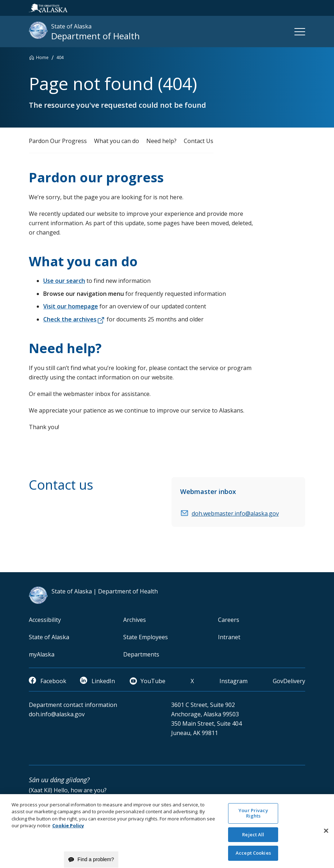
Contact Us (199, 141)
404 (60, 58)
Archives (135, 620)
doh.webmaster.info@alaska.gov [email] (235, 513)
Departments (141, 654)
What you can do (117, 141)
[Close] (326, 836)
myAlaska (42, 654)
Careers (229, 620)
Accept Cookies (253, 858)
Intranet (229, 637)
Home (42, 57)
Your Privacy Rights (253, 818)
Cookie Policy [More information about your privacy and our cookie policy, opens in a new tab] (68, 830)
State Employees (146, 637)
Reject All (253, 839)
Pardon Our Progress (58, 141)
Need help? (161, 141)
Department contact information (73, 705)
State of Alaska (49, 637)
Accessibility (45, 620)
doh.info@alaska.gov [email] (57, 714)
